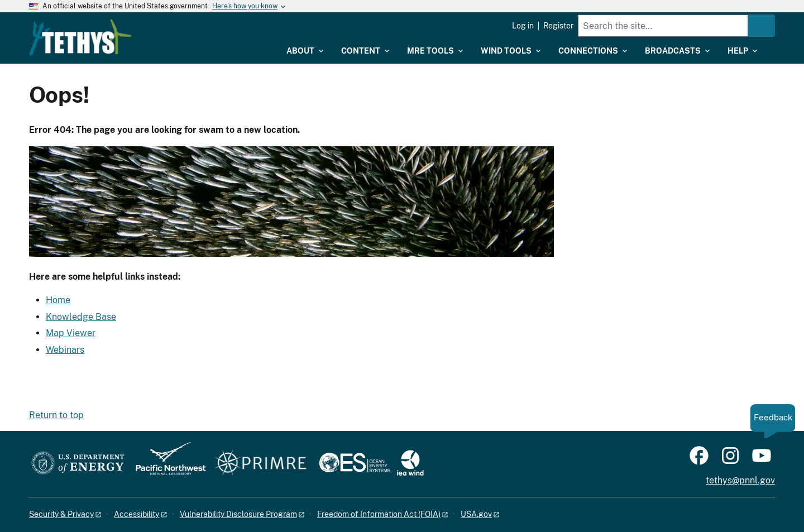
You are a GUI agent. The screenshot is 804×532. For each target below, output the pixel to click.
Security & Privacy (61, 514)
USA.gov (476, 514)
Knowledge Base (81, 317)
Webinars (65, 350)
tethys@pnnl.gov (740, 480)
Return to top (56, 415)
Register (558, 26)
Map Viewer (71, 333)
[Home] (152, 30)
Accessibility (137, 514)
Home (58, 300)
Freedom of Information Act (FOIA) (379, 514)
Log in (523, 26)
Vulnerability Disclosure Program (238, 514)
